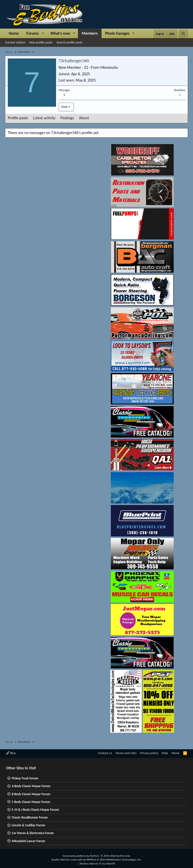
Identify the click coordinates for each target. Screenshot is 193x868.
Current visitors (15, 42)
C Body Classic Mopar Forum (31, 802)
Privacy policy (149, 753)
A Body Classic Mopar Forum (31, 786)
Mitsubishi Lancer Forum (29, 841)
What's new (60, 33)
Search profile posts (70, 42)
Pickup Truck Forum (25, 778)
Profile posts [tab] (18, 118)
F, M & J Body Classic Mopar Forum (35, 810)
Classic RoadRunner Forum (30, 817)
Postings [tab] (67, 118)
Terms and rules (126, 753)
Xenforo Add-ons (97, 864)
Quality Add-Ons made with (67, 860)
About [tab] (84, 118)
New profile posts (41, 42)
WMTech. (114, 860)
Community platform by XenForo (96, 856)
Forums (33, 33)
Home (14, 33)
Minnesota (109, 67)
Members (90, 33)
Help (165, 753)
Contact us (105, 753)
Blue (11, 753)
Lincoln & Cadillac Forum (29, 825)
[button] (43, 33)
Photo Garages (117, 33)
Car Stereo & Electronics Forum (33, 833)
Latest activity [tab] (44, 118)
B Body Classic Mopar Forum (31, 794)
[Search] (183, 34)
